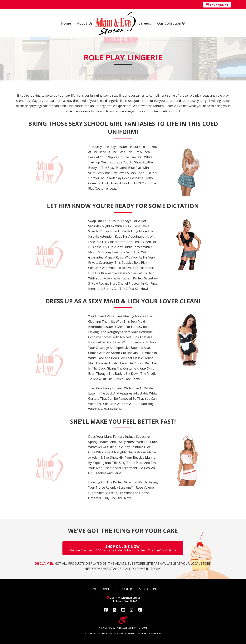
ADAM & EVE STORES (125, 633)
